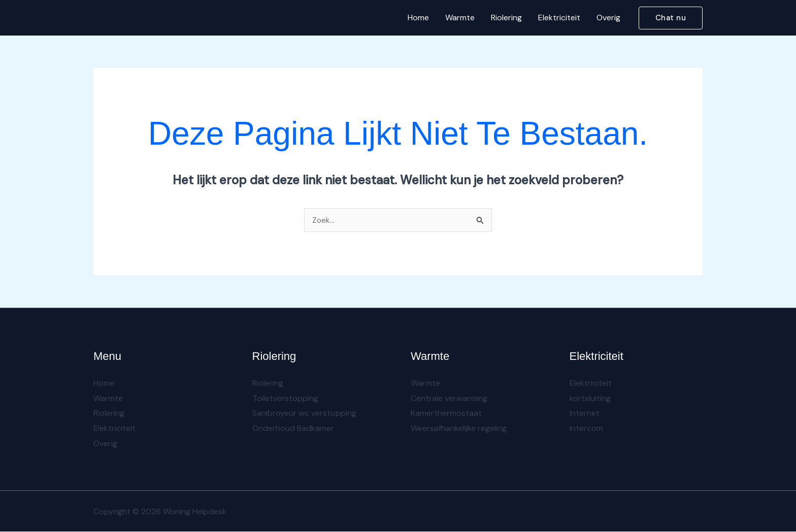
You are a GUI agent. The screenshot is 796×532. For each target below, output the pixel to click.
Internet (585, 413)
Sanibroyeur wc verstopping (304, 413)
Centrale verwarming (449, 398)
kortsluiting (590, 398)
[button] (671, 18)
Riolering (506, 18)
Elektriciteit (559, 18)
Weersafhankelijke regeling (459, 429)
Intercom (586, 429)
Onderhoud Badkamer (293, 429)
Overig (608, 18)
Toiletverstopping (285, 398)
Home (418, 18)
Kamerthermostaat (446, 413)
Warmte (460, 18)
